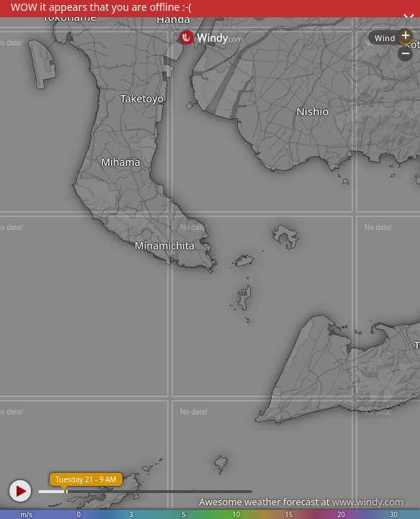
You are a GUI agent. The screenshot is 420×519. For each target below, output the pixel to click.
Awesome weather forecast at (301, 502)
